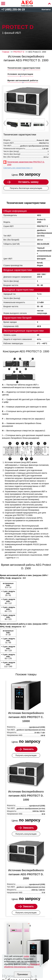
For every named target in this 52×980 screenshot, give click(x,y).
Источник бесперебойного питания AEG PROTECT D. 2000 (26, 874)
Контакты (46, 9)
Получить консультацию (26, 755)
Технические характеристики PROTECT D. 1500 (26, 163)
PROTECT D (19, 52)
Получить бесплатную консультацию (26, 188)
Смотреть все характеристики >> (18, 168)
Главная (6, 52)
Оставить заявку (28, 182)
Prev (5, 123)
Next (47, 123)
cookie (26, 956)
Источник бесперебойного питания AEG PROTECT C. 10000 (26, 717)
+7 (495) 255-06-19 (13, 9)
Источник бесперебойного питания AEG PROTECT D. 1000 (26, 796)
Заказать (28, 749)
